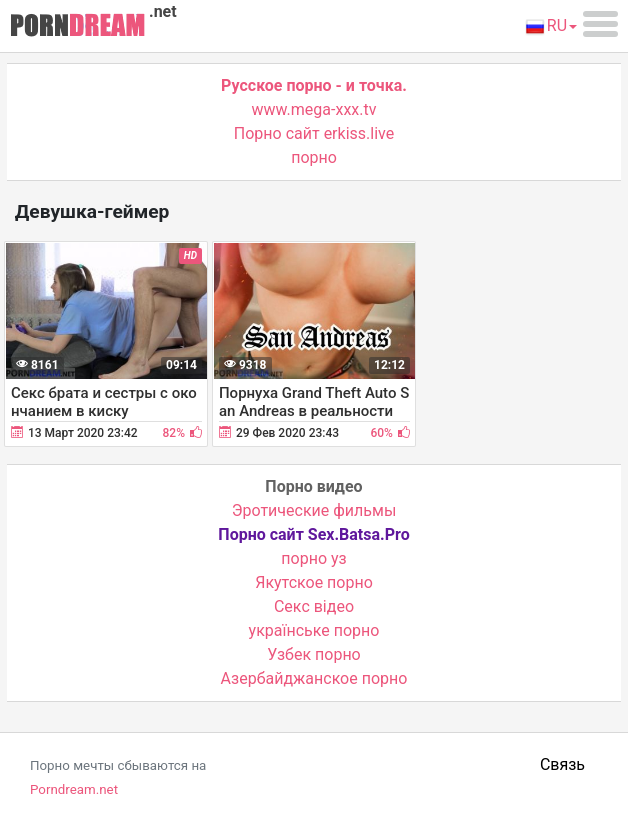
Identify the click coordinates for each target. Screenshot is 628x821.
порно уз (313, 558)
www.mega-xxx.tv (314, 109)
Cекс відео (314, 606)
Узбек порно (314, 654)
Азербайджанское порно (314, 678)
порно (314, 157)
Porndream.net (74, 789)
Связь (562, 764)
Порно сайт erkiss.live (314, 133)
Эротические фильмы (314, 510)
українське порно (314, 630)
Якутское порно (314, 582)
